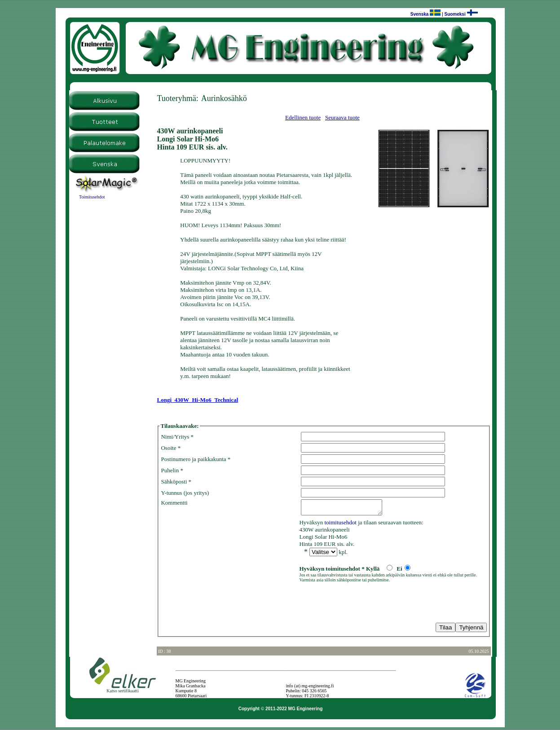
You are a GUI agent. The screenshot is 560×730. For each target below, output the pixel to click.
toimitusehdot (340, 525)
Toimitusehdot (92, 197)
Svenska (420, 14)
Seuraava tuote (342, 117)
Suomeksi (455, 14)
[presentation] (229, 604)
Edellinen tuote (303, 117)
